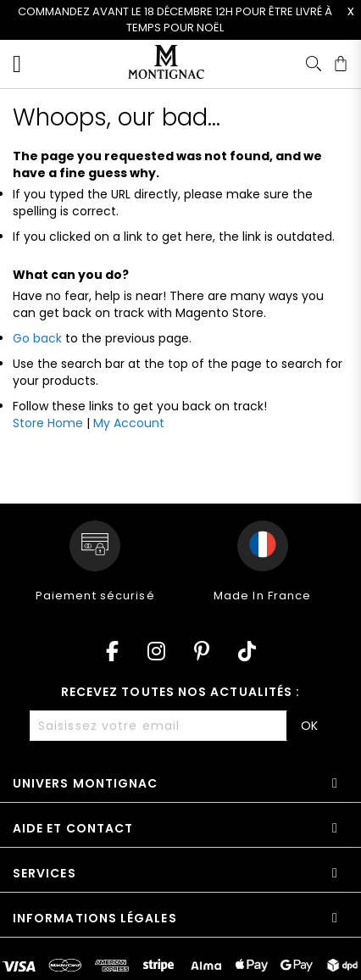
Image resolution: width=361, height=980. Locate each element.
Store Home (48, 423)
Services (44, 873)
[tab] (180, 789)
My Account (129, 423)
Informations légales (95, 918)
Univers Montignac (85, 783)
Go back (37, 338)
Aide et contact (73, 828)
